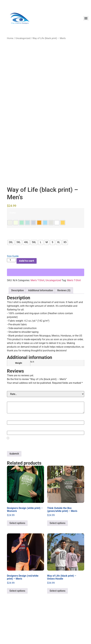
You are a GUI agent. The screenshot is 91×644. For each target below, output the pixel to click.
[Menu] (86, 18)
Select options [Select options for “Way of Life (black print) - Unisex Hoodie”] (57, 626)
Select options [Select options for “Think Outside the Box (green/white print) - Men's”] (57, 559)
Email (11, 464)
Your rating (15, 424)
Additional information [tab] (41, 326)
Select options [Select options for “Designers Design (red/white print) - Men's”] (17, 626)
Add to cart (27, 296)
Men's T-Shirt (37, 316)
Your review (15, 435)
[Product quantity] (11, 296)
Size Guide (13, 292)
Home (10, 38)
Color (13, 248)
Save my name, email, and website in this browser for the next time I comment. (44, 480)
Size (12, 268)
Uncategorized (23, 38)
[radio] (10, 258)
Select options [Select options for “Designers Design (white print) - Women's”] (17, 559)
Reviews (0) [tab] (64, 326)
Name (12, 454)
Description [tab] (18, 326)
